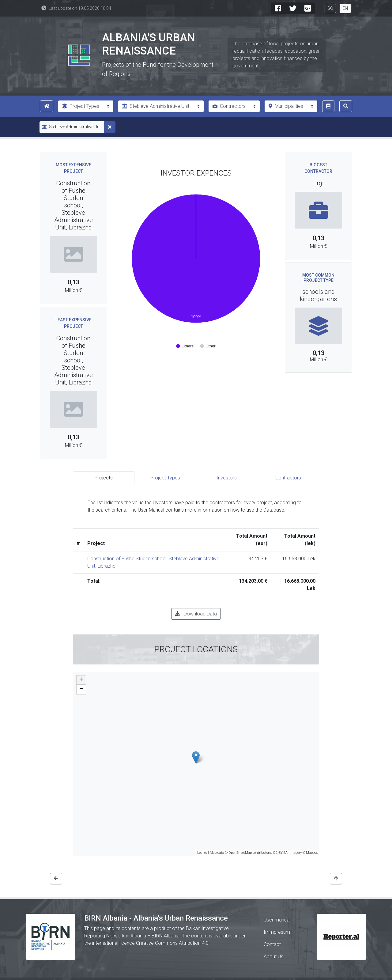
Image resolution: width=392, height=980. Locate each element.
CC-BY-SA (280, 853)
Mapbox (312, 853)
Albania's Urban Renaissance (149, 44)
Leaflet (202, 853)
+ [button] (81, 680)
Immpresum (277, 932)
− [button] (81, 689)
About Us (273, 957)
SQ (330, 8)
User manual (277, 920)
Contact (272, 944)
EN (345, 8)
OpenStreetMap (240, 853)
